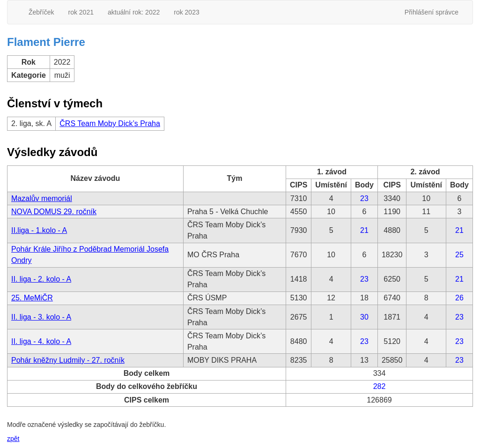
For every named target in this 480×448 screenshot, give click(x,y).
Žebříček (41, 12)
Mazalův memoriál (42, 198)
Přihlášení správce (432, 12)
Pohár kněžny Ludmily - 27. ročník (68, 360)
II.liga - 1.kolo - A (39, 230)
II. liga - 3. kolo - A (41, 317)
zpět (13, 439)
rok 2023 (186, 12)
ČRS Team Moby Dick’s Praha (110, 123)
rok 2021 (81, 12)
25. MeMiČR (32, 298)
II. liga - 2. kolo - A (41, 279)
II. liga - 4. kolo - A (41, 341)
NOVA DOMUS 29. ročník (54, 212)
